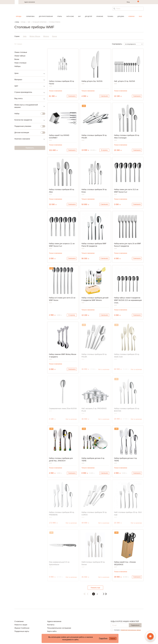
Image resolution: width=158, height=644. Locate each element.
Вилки (17, 59)
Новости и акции (21, 625)
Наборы (18, 66)
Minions (46, 36)
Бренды (19, 16)
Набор (29, 114)
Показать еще (95, 588)
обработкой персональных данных (131, 630)
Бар (79, 16)
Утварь (59, 16)
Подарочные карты (22, 631)
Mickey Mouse (35, 36)
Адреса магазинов (30, 2)
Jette (25, 36)
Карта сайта (52, 631)
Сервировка (30, 16)
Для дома (121, 16)
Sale (140, 16)
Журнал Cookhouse (22, 628)
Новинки (131, 16)
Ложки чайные (20, 56)
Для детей (88, 16)
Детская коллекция (29, 133)
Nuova (54, 36)
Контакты (51, 625)
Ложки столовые (21, 52)
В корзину (104, 150)
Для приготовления (46, 16)
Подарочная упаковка (29, 126)
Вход (128, 2)
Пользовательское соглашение (59, 628)
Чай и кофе (70, 16)
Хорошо (113, 638)
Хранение (100, 16)
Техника (110, 16)
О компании (19, 621)
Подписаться (135, 625)
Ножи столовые (20, 63)
